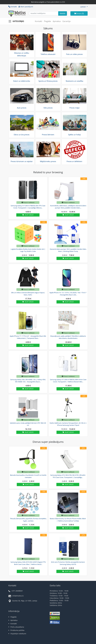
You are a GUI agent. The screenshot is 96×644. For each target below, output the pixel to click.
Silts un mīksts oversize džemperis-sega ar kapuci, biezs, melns (28, 294)
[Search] (63, 13)
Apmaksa (57, 21)
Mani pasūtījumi (26, 7)
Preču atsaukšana (17, 627)
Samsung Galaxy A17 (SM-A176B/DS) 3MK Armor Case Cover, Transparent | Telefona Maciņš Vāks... (68, 381)
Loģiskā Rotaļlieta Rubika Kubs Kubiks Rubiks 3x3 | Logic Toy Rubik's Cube (28, 250)
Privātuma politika (17, 630)
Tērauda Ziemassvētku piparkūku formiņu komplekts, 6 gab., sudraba (28, 520)
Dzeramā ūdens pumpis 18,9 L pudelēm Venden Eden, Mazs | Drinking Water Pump (68, 250)
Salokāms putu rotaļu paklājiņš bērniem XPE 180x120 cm (28, 424)
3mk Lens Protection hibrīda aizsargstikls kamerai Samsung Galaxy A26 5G (68, 563)
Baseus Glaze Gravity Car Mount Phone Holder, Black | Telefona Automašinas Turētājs (68, 520)
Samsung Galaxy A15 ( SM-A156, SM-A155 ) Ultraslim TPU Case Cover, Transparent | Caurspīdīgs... (68, 476)
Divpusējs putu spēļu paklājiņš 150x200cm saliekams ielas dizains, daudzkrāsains (68, 337)
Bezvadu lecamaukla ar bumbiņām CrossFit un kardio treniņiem (28, 476)
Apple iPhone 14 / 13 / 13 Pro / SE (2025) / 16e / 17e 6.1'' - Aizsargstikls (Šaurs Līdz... (68, 294)
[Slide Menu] (17, 21)
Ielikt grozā (28, 215)
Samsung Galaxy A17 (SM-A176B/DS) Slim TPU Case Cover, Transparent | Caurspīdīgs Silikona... (28, 207)
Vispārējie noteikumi (18, 634)
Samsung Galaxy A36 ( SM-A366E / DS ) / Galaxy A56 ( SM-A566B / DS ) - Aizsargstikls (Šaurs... (28, 381)
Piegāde (47, 21)
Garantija (66, 21)
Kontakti (13, 7)
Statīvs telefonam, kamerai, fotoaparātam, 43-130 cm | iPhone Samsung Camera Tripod (68, 424)
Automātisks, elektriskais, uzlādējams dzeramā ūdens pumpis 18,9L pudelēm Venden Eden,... (68, 207)
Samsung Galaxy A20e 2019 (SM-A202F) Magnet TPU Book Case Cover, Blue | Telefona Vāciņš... (28, 563)
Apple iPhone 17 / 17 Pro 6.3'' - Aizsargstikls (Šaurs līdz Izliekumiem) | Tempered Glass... (28, 337)
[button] (84, 7)
